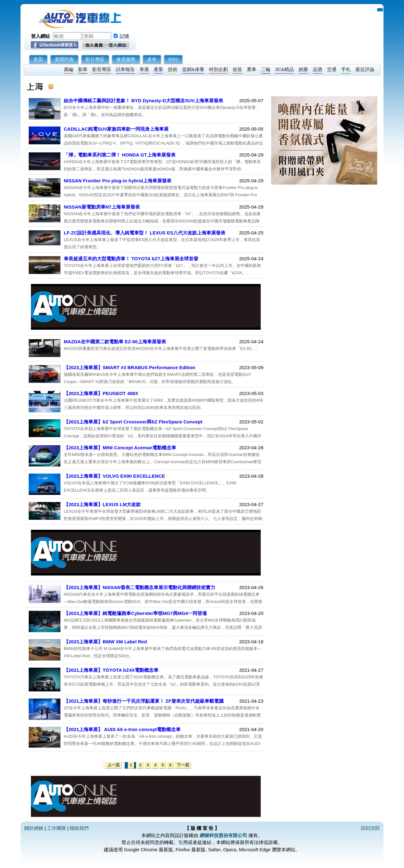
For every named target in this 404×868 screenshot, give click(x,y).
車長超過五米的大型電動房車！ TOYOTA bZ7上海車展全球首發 (131, 259)
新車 (83, 69)
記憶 (124, 36)
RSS (173, 59)
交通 (332, 69)
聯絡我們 (79, 828)
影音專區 (102, 69)
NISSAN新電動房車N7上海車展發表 (102, 207)
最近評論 (365, 69)
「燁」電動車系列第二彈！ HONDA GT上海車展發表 (120, 155)
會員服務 (126, 59)
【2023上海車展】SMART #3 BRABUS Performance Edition (130, 367)
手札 (346, 69)
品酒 (318, 69)
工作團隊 (56, 828)
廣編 (68, 69)
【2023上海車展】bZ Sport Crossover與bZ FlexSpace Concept (133, 422)
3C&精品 (285, 69)
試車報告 (125, 69)
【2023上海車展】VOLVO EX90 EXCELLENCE (114, 476)
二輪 (266, 69)
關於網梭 (34, 828)
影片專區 (95, 59)
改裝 (237, 69)
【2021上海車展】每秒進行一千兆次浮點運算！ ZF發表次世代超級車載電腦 (144, 701)
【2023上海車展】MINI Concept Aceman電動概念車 (120, 448)
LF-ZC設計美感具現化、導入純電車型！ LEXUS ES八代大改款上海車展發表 (145, 233)
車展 (144, 69)
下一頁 (183, 765)
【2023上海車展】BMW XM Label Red (105, 642)
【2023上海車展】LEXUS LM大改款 (102, 504)
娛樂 (303, 69)
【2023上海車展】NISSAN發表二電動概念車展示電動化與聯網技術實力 (140, 587)
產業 (158, 69)
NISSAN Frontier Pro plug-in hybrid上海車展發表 (118, 181)
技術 (173, 69)
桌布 (152, 59)
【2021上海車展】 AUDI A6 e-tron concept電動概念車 (122, 729)
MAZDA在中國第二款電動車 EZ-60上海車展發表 (115, 342)
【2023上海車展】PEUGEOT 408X (101, 393)
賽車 (252, 69)
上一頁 (113, 765)
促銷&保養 (193, 69)
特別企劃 (218, 69)
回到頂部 (370, 828)
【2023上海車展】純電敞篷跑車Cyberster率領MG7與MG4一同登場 (135, 613)
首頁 (38, 59)
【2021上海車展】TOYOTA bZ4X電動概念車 (111, 670)
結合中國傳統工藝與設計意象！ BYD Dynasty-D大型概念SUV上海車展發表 (143, 100)
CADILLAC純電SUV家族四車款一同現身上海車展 (116, 129)
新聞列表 (64, 59)
